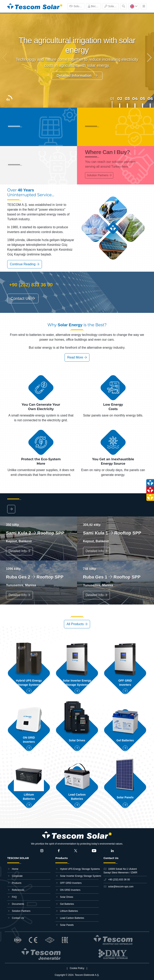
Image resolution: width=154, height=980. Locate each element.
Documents (16, 904)
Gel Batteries (65, 904)
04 (135, 99)
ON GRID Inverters (68, 890)
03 (127, 99)
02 (120, 99)
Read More (77, 357)
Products (14, 883)
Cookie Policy (77, 968)
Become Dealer (95, 6)
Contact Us (23, 298)
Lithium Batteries (67, 911)
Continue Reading (25, 264)
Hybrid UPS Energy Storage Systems (77, 869)
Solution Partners (77, 6)
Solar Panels (64, 925)
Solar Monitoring (112, 6)
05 (142, 99)
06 (150, 99)
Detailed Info (19, 551)
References (16, 890)
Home (13, 869)
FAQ (12, 897)
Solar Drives (64, 897)
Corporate (15, 876)
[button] (149, 58)
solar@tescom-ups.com (119, 887)
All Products (77, 624)
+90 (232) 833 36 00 (30, 285)
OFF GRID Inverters (68, 883)
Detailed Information (77, 76)
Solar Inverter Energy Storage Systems (77, 876)
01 (112, 99)
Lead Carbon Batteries (70, 918)
